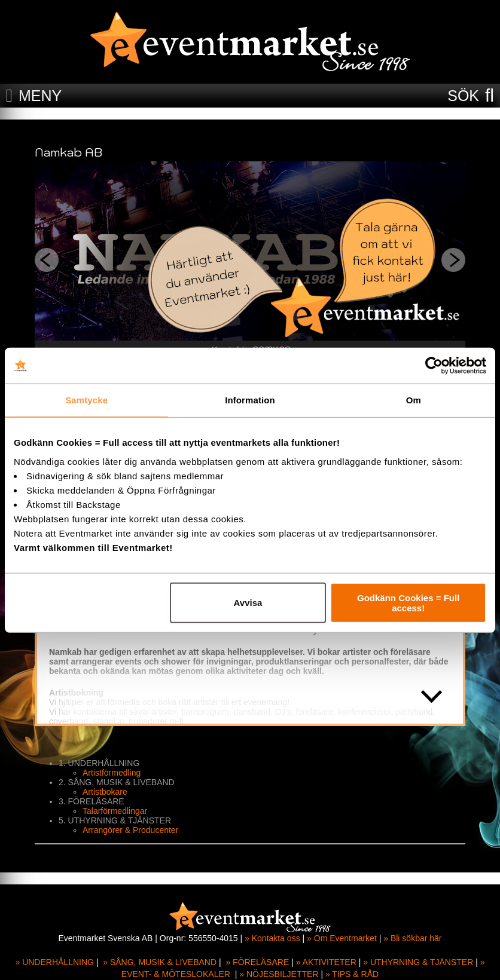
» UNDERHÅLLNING (54, 962)
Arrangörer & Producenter (130, 830)
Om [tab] (414, 400)
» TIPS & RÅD (352, 974)
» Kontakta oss (272, 938)
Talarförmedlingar (115, 811)
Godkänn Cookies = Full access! (408, 602)
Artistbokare (105, 792)
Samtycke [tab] (86, 400)
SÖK (463, 96)
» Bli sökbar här (412, 938)
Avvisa (248, 603)
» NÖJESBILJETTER (279, 974)
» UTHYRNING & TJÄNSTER (418, 962)
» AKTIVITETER (326, 962)
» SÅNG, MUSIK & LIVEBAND (160, 962)
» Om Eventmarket (342, 938)
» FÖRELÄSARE (257, 962)
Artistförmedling (112, 773)
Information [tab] (250, 400)
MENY (40, 96)
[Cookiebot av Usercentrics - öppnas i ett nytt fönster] (434, 366)
